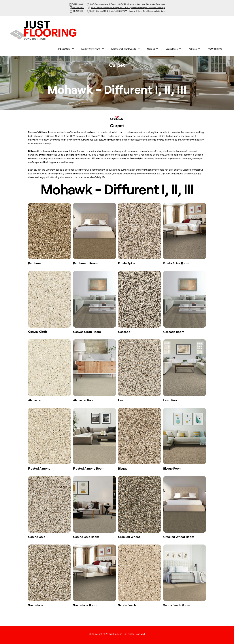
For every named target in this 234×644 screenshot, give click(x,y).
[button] (66, 49)
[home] (52, 30)
